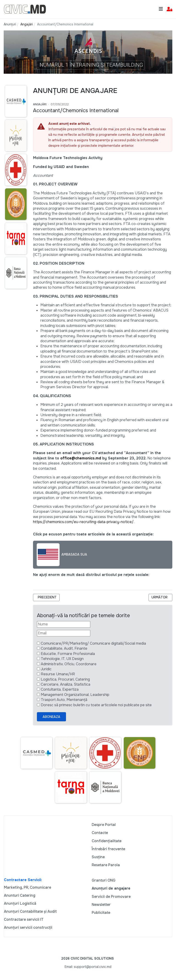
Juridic (46, 669)
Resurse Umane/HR (58, 674)
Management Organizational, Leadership (75, 695)
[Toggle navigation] (161, 9)
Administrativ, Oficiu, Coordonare (69, 664)
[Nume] (64, 624)
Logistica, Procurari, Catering (65, 679)
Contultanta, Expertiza (60, 689)
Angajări (40, 104)
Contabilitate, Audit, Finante (64, 648)
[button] (169, 9)
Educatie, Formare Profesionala (68, 654)
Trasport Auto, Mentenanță (64, 700)
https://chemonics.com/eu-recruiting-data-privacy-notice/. (84, 522)
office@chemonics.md (81, 458)
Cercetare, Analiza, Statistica (66, 684)
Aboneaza (51, 717)
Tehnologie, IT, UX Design (62, 659)
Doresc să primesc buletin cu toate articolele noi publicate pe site (96, 705)
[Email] (64, 633)
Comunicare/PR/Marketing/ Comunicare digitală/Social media (93, 643)
